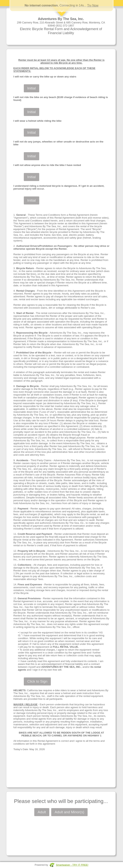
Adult (42, 812)
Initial (31, 88)
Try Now (93, 5)
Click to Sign (37, 681)
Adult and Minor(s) (69, 812)
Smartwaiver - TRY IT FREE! (72, 865)
